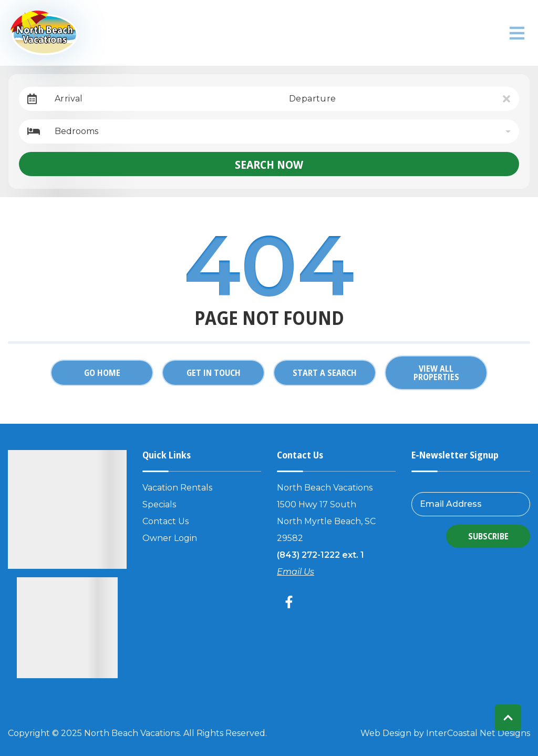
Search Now (269, 164)
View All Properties (436, 373)
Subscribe (488, 536)
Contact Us (165, 521)
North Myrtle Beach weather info (489, 33)
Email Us (296, 572)
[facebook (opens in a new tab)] (291, 602)
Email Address (451, 504)
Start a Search (325, 373)
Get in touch (214, 373)
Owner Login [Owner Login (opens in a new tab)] (170, 538)
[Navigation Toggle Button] (517, 33)
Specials (159, 504)
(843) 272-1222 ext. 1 (320, 555)
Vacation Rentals (177, 488)
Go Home (102, 373)
